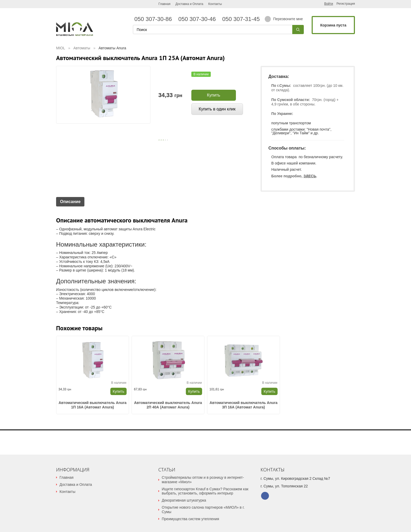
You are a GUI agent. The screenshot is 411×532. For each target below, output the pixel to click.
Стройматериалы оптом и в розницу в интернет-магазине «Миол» (203, 480)
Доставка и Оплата (189, 4)
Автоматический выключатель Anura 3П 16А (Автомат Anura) (243, 405)
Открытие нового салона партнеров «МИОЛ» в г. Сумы (203, 510)
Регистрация (346, 4)
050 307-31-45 (240, 19)
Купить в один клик (217, 109)
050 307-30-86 (155, 19)
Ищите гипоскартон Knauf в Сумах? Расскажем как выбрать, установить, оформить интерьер (205, 491)
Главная (165, 4)
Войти (329, 4)
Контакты (215, 4)
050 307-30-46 (199, 19)
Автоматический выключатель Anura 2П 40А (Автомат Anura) (168, 405)
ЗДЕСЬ (310, 176)
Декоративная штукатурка (184, 500)
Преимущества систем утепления (190, 519)
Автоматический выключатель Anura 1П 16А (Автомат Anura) (92, 405)
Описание (70, 202)
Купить (214, 95)
